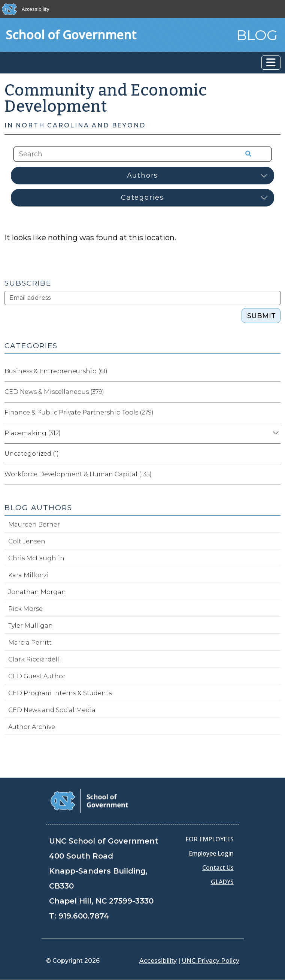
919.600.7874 (84, 916)
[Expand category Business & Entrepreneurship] (275, 371)
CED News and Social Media (52, 710)
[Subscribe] (142, 298)
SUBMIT (261, 316)
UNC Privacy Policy (210, 961)
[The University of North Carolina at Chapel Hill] (10, 9)
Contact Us (218, 868)
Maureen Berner (34, 524)
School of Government (71, 35)
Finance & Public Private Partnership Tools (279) (79, 412)
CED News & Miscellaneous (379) (54, 392)
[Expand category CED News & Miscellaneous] (275, 392)
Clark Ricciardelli (35, 659)
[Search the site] (117, 154)
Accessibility (36, 9)
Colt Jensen (27, 541)
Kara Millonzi (28, 575)
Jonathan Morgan (37, 592)
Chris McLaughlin (36, 558)
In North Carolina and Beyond (75, 125)
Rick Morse (25, 609)
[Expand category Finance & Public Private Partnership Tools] (275, 413)
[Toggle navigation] (271, 63)
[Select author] (142, 176)
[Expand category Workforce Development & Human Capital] (275, 474)
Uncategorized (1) (32, 454)
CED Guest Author (37, 676)
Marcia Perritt (30, 643)
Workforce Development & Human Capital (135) (78, 474)
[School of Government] (89, 800)
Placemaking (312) (33, 433)
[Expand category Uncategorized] (275, 454)
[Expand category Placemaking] (275, 433)
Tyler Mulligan (31, 626)
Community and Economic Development (106, 98)
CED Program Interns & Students (60, 693)
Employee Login (211, 853)
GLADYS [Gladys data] (222, 882)
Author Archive (32, 727)
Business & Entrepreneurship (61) (56, 371)
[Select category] (142, 198)
